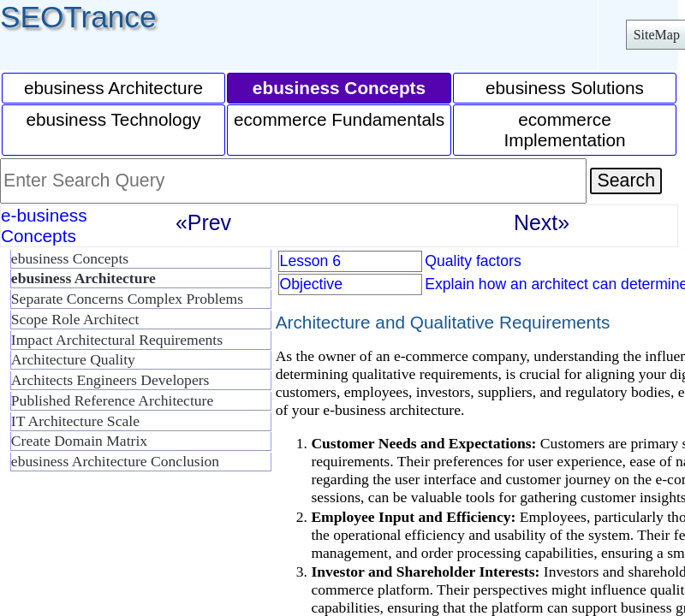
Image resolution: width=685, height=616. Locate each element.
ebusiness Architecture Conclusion (115, 461)
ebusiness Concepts (70, 258)
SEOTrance (78, 17)
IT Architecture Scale (75, 421)
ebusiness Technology (113, 119)
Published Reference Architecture (112, 400)
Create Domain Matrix (79, 441)
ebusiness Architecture (113, 88)
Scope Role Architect (75, 319)
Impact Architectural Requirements (117, 340)
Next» (542, 222)
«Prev (203, 222)
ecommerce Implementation (564, 130)
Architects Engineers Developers (110, 380)
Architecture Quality (73, 359)
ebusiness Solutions (565, 88)
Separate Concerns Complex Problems (127, 299)
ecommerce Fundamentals (339, 119)
